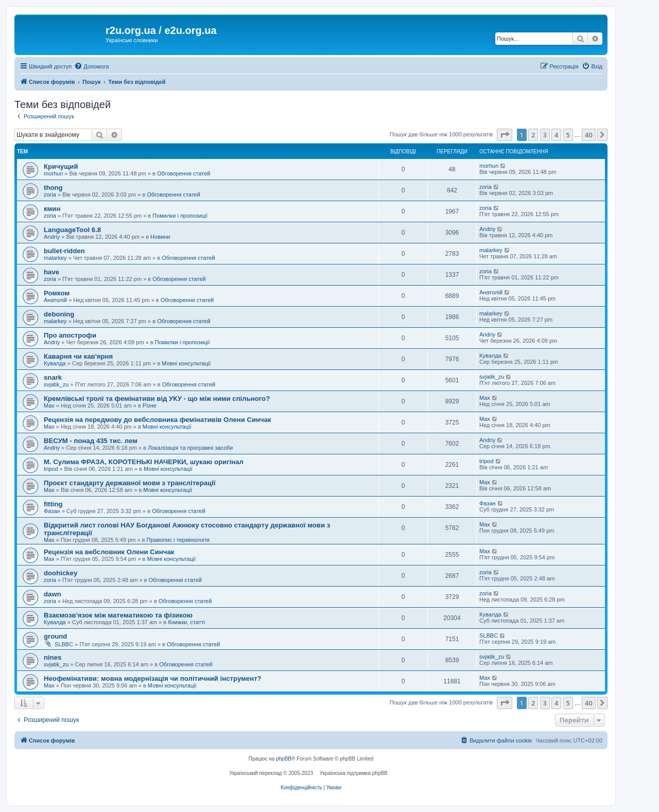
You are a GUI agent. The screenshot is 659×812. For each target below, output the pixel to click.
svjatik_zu (56, 384)
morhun (53, 173)
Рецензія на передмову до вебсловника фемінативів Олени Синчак (158, 420)
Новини (160, 237)
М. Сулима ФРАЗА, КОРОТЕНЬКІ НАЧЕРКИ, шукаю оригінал (144, 462)
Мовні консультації (186, 363)
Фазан (52, 511)
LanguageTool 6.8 (72, 230)
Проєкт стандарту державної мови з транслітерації (130, 483)
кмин (52, 209)
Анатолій (55, 300)
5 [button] (568, 135)
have (51, 272)
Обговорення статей (184, 173)
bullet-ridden (64, 251)
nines (53, 657)
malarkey (55, 258)
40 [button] (589, 135)
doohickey (60, 573)
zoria (50, 195)
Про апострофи (70, 335)
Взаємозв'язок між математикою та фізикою (118, 615)
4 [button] (556, 135)
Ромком (57, 293)
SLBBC (64, 644)
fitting (53, 504)
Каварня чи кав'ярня (78, 356)
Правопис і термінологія (178, 540)
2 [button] (533, 135)
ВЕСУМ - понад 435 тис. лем (91, 441)
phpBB (284, 759)
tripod (51, 469)
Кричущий (61, 166)
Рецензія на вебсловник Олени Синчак (109, 552)
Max (49, 405)
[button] (505, 135)
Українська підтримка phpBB (354, 773)
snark (53, 377)
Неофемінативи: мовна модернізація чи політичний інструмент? (153, 678)
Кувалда (55, 363)
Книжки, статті (186, 622)
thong (53, 188)
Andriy (52, 237)
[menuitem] (91, 66)
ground (55, 636)
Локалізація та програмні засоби (190, 448)
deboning (59, 314)
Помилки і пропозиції (180, 216)
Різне (150, 405)
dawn (53, 594)
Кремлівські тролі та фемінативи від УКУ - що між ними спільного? (157, 399)
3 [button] (545, 135)
